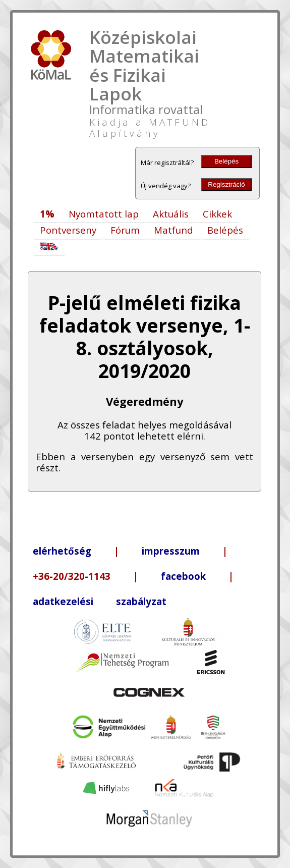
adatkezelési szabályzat (100, 601)
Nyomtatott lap (104, 214)
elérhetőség (62, 551)
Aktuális (171, 214)
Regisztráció (226, 184)
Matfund (173, 230)
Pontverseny (68, 230)
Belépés (226, 161)
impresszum (171, 551)
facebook (183, 576)
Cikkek (217, 214)
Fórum (125, 230)
